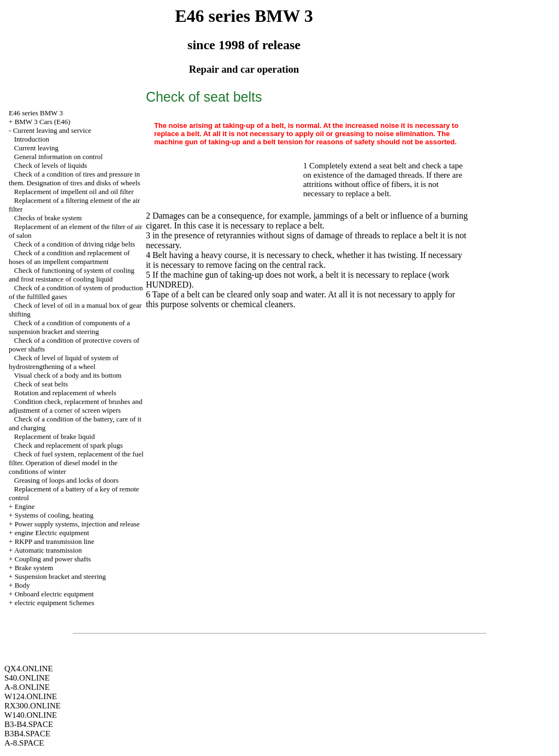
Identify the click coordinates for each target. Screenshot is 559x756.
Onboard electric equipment (54, 594)
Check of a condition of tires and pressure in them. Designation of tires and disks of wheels (74, 178)
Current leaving (36, 148)
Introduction (32, 139)
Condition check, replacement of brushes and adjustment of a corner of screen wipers (75, 406)
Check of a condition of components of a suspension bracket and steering (69, 327)
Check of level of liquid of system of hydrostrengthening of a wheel (64, 362)
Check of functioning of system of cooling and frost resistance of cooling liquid (72, 275)
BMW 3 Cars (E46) (43, 122)
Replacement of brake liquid (55, 436)
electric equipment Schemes (55, 603)
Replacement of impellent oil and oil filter (74, 192)
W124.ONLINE (31, 696)
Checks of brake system (48, 218)
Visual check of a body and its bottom (68, 375)
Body (22, 585)
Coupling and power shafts (53, 559)
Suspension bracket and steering (60, 576)
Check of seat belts (41, 384)
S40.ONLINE (27, 678)
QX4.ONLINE (29, 669)
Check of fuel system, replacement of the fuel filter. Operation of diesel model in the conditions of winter (76, 463)
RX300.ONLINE (33, 706)
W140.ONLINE (31, 715)
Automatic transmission (48, 550)
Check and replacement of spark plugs (69, 445)
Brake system (34, 568)
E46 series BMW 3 (36, 113)
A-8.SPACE (24, 743)
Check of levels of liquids (51, 165)
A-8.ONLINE (27, 687)
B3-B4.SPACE (29, 724)
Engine (25, 506)
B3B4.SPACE (27, 734)
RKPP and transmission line (55, 541)
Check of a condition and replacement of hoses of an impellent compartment (69, 257)
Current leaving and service (52, 130)
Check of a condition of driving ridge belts (75, 244)
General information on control (58, 157)
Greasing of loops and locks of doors (66, 480)
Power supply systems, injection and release (77, 524)
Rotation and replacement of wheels (65, 393)
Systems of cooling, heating (54, 515)
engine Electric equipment (52, 533)
